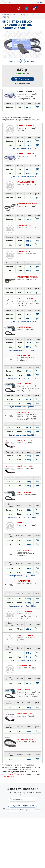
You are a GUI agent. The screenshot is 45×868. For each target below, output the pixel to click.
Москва (8, 2)
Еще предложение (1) (22, 350)
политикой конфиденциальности (28, 812)
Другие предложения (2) (22, 148)
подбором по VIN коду (11, 774)
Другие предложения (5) (22, 378)
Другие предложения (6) (22, 435)
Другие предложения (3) (22, 177)
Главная (6, 15)
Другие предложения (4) (22, 660)
